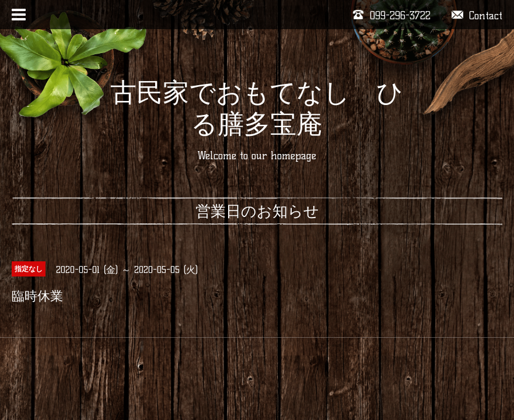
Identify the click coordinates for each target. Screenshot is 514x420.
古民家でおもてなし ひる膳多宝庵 (257, 108)
